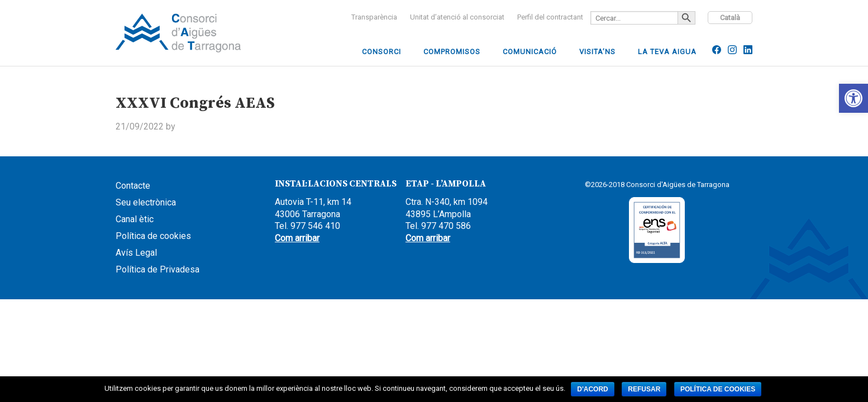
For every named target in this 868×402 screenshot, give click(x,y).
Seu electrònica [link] (146, 202)
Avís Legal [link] (136, 253)
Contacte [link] (133, 186)
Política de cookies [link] (153, 236)
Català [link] (730, 18)
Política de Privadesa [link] (158, 269)
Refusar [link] (644, 389)
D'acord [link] (593, 389)
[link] (853, 98)
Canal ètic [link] (135, 219)
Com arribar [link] (297, 238)
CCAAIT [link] (199, 33)
